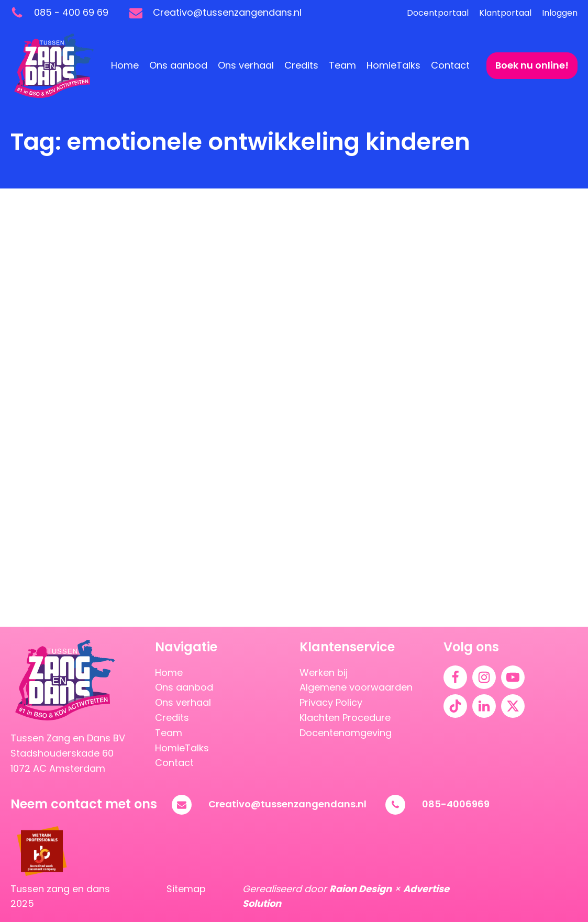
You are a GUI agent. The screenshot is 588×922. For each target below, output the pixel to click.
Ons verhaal (246, 65)
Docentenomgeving (346, 733)
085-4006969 (456, 804)
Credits (301, 65)
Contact (450, 65)
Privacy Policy (331, 702)
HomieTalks (393, 65)
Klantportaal (505, 13)
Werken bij (324, 673)
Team (342, 65)
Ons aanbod (178, 65)
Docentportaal (438, 13)
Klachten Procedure (345, 718)
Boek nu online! (532, 65)
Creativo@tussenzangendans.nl (287, 804)
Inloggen (560, 13)
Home (125, 65)
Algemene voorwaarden (356, 687)
